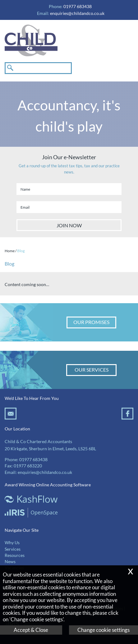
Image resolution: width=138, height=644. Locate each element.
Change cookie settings (103, 630)
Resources (15, 555)
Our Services (92, 370)
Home (10, 251)
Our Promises (91, 322)
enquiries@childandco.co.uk (77, 13)
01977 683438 (33, 460)
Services (13, 549)
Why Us (12, 543)
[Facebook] (127, 417)
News (10, 562)
